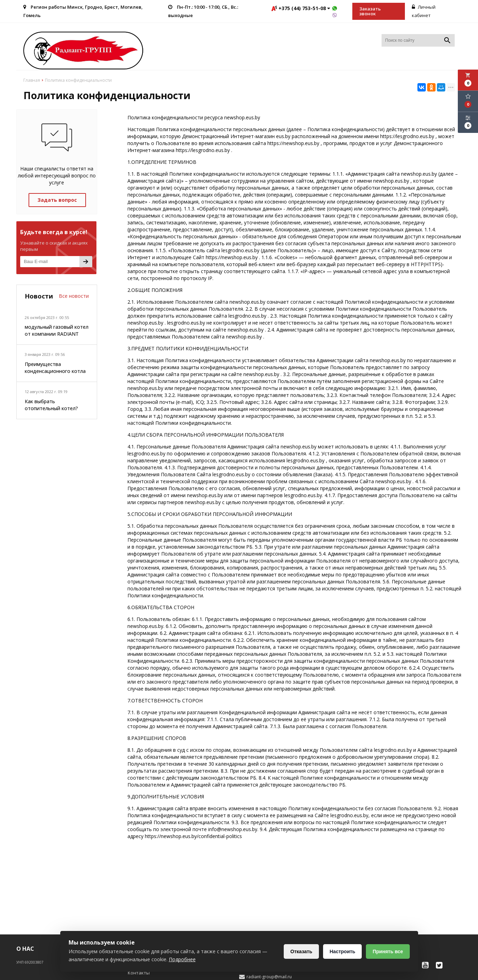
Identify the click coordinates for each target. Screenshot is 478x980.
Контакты (139, 973)
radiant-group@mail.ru (269, 977)
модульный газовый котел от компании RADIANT (57, 330)
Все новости (74, 296)
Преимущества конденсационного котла (55, 368)
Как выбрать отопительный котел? (51, 405)
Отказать (301, 951)
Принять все (388, 951)
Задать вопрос (57, 200)
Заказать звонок (370, 11)
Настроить (343, 951)
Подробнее (182, 959)
